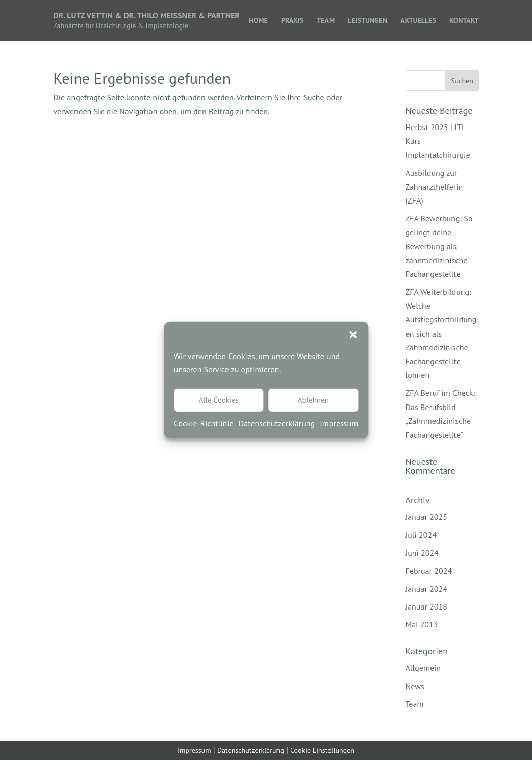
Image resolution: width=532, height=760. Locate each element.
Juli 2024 (421, 535)
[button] (353, 335)
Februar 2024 (429, 571)
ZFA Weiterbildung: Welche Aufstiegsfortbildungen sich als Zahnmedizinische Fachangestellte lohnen (441, 333)
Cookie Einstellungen (322, 750)
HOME (258, 21)
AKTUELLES (418, 21)
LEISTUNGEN (368, 21)
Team (415, 704)
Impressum (339, 423)
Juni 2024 (422, 553)
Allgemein (423, 668)
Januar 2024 (427, 589)
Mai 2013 (422, 624)
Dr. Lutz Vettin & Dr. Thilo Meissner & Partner (146, 15)
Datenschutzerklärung (277, 423)
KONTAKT (464, 21)
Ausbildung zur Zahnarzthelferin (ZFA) (434, 187)
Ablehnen (313, 400)
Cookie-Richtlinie (204, 423)
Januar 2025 (427, 517)
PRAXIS (292, 21)
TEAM (326, 21)
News (415, 686)
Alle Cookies (218, 400)
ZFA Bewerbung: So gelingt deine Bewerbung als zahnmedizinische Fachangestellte (439, 246)
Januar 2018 (427, 606)
